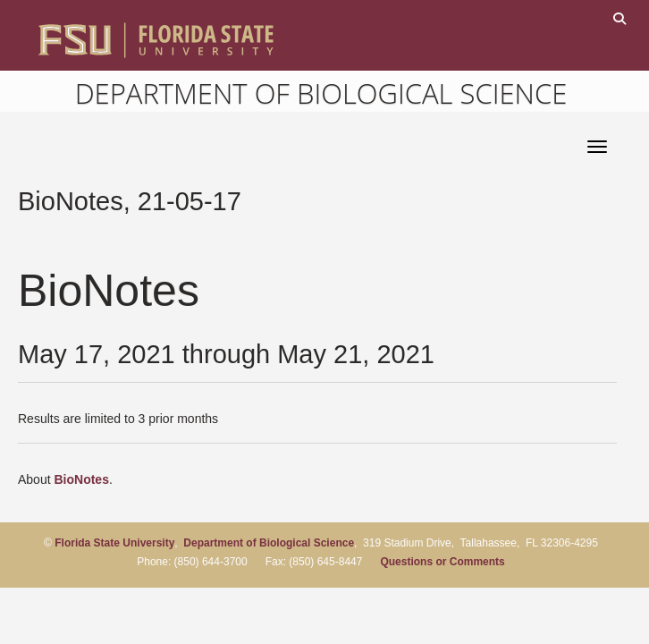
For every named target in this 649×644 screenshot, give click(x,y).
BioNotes (81, 479)
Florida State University (114, 543)
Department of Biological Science (321, 93)
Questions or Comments (442, 562)
